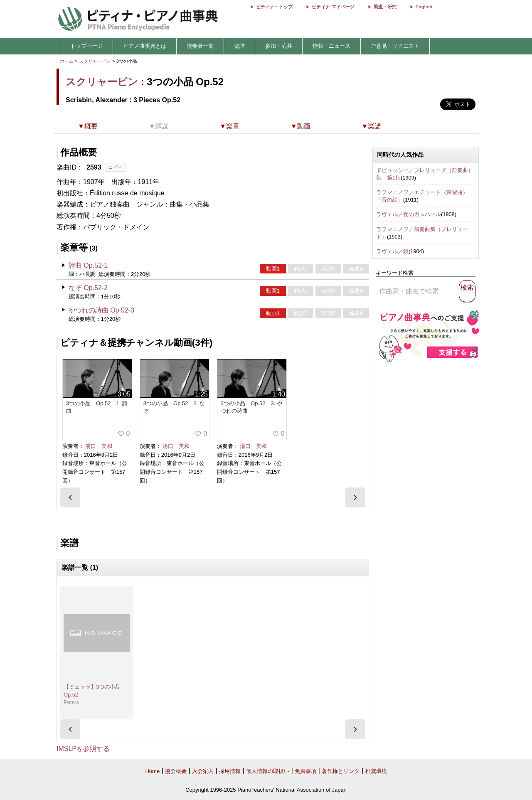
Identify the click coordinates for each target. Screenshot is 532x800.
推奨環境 (376, 771)
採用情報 (230, 771)
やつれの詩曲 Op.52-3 (101, 310)
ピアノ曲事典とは (145, 46)
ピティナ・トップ (274, 7)
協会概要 (176, 771)
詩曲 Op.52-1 (88, 265)
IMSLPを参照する (83, 749)
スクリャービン (95, 61)
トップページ (86, 46)
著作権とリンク (341, 771)
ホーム (67, 61)
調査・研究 (385, 7)
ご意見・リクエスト (395, 46)
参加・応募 (279, 46)
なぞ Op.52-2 (88, 288)
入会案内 (203, 771)
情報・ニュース (331, 46)
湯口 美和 (99, 446)
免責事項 (305, 771)
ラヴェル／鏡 (392, 251)
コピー (115, 167)
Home (152, 771)
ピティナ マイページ (333, 7)
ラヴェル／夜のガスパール (409, 214)
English (424, 7)
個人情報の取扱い (268, 771)
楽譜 (239, 46)
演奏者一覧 (200, 46)
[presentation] (70, 497)
